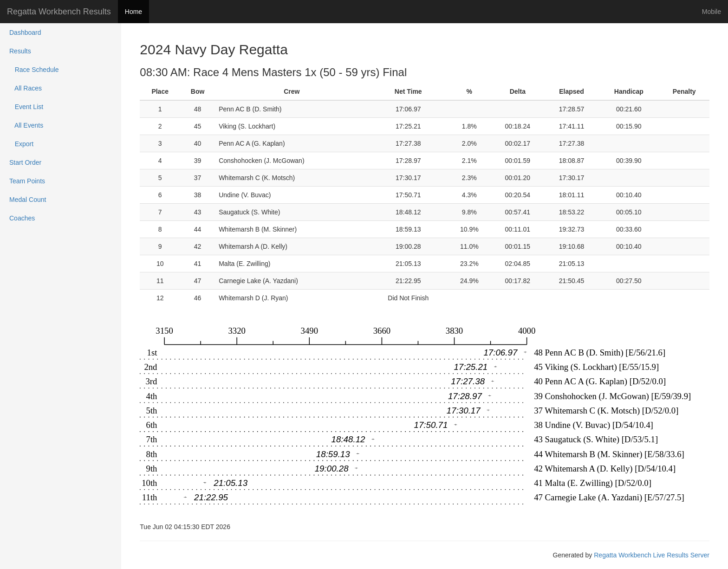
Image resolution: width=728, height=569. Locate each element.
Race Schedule (34, 70)
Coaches (22, 218)
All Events (26, 125)
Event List (26, 107)
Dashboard (25, 32)
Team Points (27, 181)
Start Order (25, 162)
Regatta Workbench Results (59, 12)
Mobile (712, 12)
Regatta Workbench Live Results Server (652, 555)
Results (20, 51)
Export (21, 144)
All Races (26, 88)
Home (133, 12)
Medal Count (28, 200)
